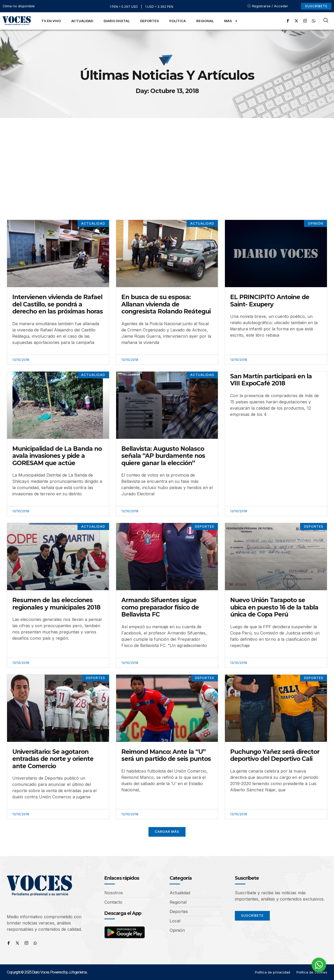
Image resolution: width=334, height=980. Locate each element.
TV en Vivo (51, 21)
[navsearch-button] (326, 21)
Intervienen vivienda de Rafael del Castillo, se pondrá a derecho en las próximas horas (58, 304)
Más (231, 21)
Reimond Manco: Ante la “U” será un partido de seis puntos (166, 755)
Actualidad (82, 21)
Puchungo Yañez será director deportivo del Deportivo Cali (275, 755)
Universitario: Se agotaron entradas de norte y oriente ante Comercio (53, 759)
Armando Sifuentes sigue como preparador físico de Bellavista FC (160, 607)
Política (178, 21)
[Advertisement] (167, 157)
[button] (167, 832)
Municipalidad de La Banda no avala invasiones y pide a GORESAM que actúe (57, 456)
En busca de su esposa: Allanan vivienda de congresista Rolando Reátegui (166, 304)
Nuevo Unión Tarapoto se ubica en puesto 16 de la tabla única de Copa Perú (274, 607)
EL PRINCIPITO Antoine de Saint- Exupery (270, 301)
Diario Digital (117, 21)
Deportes (150, 21)
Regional (205, 21)
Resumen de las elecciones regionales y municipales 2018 (56, 604)
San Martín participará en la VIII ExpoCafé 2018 (271, 380)
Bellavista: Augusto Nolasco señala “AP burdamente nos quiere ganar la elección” (163, 456)
